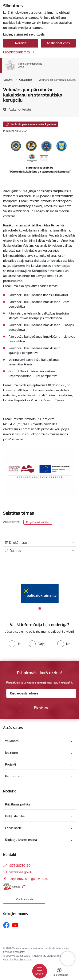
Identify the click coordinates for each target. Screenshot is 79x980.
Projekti (10, 764)
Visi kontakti (24, 899)
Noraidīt (21, 43)
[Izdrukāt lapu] (39, 542)
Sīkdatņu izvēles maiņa (21, 840)
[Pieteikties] (41, 708)
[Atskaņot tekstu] (20, 109)
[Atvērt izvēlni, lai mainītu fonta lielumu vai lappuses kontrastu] (59, 973)
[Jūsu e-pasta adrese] (41, 693)
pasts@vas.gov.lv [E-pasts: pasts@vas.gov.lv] (20, 872)
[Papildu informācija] (24, 887)
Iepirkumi (12, 753)
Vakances (12, 741)
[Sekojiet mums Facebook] (6, 925)
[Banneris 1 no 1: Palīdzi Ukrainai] (40, 593)
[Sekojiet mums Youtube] (15, 925)
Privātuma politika (18, 804)
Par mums (12, 776)
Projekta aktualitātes (38, 522)
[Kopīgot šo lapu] (39, 551)
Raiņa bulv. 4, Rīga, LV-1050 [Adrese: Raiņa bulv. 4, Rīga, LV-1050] (28, 879)
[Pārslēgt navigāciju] (40, 971)
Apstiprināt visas (58, 43)
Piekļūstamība (15, 816)
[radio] (15, 644)
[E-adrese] (12, 887)
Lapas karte (13, 828)
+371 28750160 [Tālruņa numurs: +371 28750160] (19, 866)
